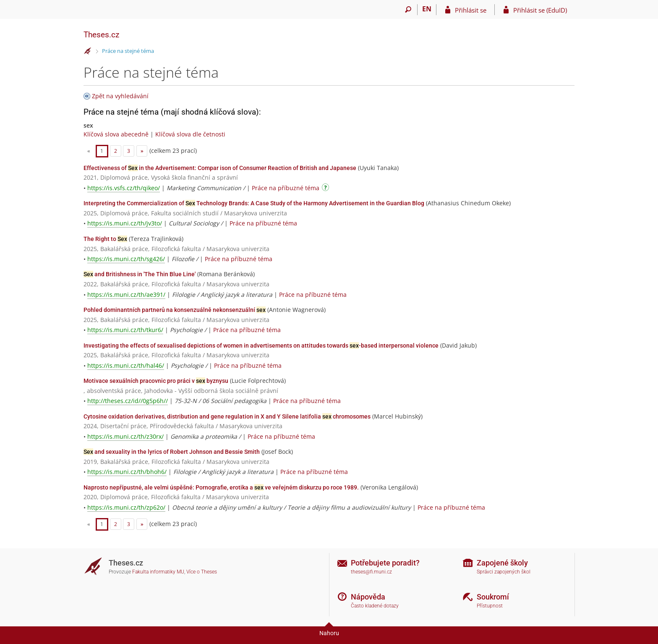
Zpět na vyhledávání (120, 96)
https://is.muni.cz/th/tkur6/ (125, 330)
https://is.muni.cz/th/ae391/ (126, 295)
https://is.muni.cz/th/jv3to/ (125, 223)
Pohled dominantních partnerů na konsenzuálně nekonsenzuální (175, 310)
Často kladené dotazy (375, 606)
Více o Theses (202, 572)
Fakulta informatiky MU (158, 572)
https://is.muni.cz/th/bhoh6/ (127, 472)
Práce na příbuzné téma (286, 188)
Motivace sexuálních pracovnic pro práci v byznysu (156, 381)
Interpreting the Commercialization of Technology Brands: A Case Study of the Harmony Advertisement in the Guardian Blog (254, 203)
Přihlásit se (471, 10)
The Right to (105, 239)
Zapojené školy (502, 563)
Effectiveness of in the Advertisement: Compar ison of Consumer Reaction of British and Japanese (220, 168)
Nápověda (368, 597)
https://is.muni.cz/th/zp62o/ (126, 507)
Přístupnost (490, 606)
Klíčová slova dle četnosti (190, 134)
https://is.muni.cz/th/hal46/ (126, 365)
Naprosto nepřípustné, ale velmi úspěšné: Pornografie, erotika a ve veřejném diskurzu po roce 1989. (221, 487)
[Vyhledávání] (408, 10)
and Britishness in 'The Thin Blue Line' (140, 274)
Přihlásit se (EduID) (540, 10)
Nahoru (329, 633)
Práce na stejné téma (128, 51)
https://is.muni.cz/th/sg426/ (126, 259)
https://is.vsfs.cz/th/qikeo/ (124, 188)
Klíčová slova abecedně (116, 134)
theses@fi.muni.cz (371, 572)
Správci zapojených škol (504, 572)
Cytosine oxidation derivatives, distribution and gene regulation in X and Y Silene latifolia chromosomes (227, 416)
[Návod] (326, 189)
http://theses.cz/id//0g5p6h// (128, 401)
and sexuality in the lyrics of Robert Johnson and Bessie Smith (172, 452)
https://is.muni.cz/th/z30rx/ (125, 436)
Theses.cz (101, 35)
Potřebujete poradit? (385, 563)
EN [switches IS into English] (427, 9)
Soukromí (493, 597)
